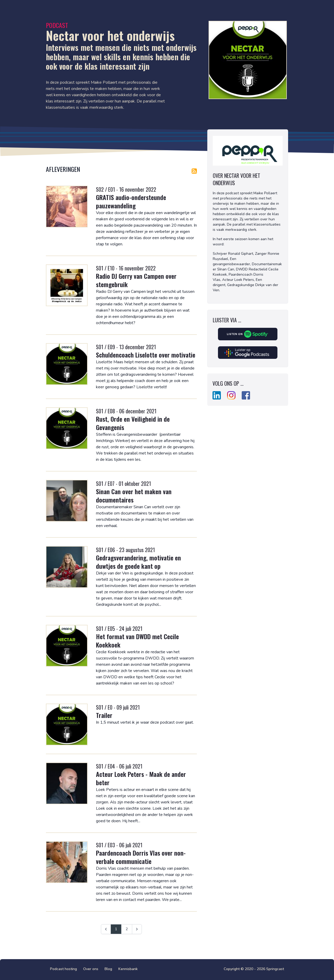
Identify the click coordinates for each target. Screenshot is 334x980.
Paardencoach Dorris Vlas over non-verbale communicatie (141, 857)
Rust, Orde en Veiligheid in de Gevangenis (133, 423)
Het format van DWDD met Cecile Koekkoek (137, 640)
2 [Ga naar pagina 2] (127, 929)
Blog (108, 969)
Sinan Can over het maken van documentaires (134, 495)
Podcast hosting (63, 969)
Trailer (104, 715)
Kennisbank (128, 969)
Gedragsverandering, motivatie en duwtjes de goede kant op (138, 562)
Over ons (91, 969)
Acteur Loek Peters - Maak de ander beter (141, 778)
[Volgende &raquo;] (137, 929)
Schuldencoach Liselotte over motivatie (146, 355)
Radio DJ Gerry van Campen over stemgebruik (136, 280)
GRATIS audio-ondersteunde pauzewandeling (131, 201)
